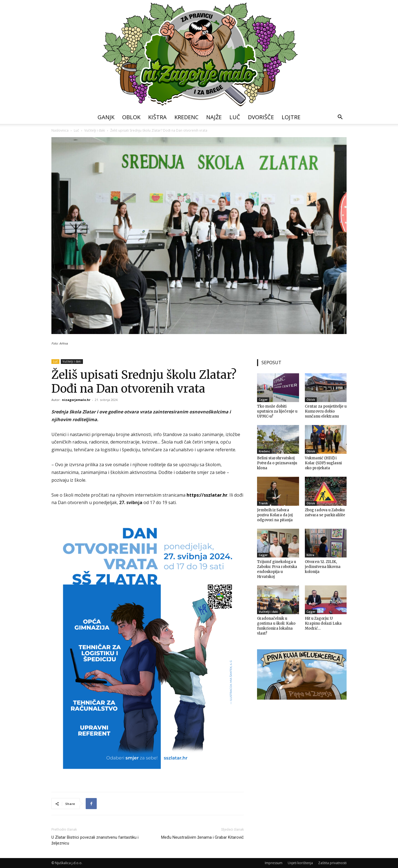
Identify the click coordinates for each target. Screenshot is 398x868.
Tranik (263, 503)
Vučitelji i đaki (95, 130)
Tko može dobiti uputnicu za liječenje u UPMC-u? (277, 411)
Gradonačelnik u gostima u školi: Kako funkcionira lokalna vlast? (276, 626)
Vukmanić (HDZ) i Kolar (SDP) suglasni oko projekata (323, 463)
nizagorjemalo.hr (76, 400)
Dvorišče (261, 117)
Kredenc (186, 117)
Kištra (157, 117)
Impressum (274, 863)
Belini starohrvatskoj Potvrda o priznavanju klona (277, 463)
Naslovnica (60, 130)
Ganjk (106, 117)
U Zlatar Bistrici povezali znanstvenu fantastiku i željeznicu (95, 840)
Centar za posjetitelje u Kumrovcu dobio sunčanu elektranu (326, 411)
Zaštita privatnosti (332, 863)
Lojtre (291, 117)
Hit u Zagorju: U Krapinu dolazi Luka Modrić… (323, 623)
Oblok (131, 117)
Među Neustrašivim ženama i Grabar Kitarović (202, 837)
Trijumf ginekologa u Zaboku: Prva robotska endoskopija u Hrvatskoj (277, 569)
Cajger (263, 400)
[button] (340, 118)
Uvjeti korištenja (300, 863)
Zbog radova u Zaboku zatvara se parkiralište (325, 513)
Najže (214, 117)
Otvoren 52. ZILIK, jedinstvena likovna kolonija (323, 567)
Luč (235, 117)
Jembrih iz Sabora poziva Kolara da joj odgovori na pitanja (275, 515)
